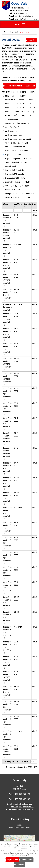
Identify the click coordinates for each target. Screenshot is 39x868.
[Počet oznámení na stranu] (34, 761)
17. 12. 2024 (17, 703)
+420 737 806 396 (21, 13)
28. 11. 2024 (17, 688)
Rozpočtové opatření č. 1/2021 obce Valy (8, 220)
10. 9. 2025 (16, 261)
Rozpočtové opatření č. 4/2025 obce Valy (8, 265)
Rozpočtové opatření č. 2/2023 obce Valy (8, 543)
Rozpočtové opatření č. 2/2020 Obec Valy (8, 647)
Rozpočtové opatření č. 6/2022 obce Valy (8, 483)
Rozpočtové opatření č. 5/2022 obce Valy (8, 468)
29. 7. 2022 (16, 434)
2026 (33, 108)
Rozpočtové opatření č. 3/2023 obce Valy (8, 558)
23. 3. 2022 (16, 405)
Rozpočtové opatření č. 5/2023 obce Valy (8, 603)
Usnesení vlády (23, 182)
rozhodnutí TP (11, 151)
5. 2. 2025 (18, 731)
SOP (25, 162)
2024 (15, 108)
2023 (7, 108)
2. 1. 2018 (18, 304)
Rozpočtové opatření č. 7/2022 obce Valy (8, 498)
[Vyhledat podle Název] (8, 211)
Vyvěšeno (18, 204)
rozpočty (28, 158)
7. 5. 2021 (18, 245)
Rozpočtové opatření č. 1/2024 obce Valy (8, 662)
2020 (15, 104)
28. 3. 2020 (16, 584)
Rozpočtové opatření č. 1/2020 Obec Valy (8, 588)
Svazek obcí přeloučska (14, 170)
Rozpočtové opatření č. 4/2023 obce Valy (8, 573)
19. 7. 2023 (16, 554)
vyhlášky (25, 186)
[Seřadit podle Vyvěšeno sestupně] (15, 207)
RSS (32, 40)
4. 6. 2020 (18, 627)
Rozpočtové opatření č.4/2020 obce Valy (8, 677)
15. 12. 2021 (17, 390)
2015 (7, 96)
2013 (24, 92)
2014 (33, 92)
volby (15, 186)
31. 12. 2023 (17, 613)
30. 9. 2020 (16, 673)
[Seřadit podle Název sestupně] (9, 204)
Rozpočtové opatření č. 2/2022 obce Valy (8, 424)
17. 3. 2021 (16, 216)
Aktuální (36, 215)
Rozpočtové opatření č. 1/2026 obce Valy (8, 349)
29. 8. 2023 (16, 569)
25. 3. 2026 (16, 345)
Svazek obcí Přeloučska (14, 174)
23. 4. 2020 (16, 643)
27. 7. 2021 (16, 276)
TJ (24, 178)
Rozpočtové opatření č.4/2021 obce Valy (8, 319)
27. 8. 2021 (16, 315)
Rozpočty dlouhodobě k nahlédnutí (19, 86)
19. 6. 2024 (16, 658)
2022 (33, 104)
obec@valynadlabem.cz (25, 16)
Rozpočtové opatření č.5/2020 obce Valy (8, 235)
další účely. (24, 848)
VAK (6, 186)
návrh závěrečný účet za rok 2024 (18, 139)
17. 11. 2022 (17, 479)
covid (7, 111)
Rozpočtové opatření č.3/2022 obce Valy (8, 453)
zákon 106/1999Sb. (13, 190)
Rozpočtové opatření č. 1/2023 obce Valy (8, 528)
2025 (24, 108)
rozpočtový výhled (12, 158)
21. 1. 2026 (16, 330)
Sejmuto (27, 204)
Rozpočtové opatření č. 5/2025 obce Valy (8, 295)
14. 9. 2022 (16, 464)
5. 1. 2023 (18, 508)
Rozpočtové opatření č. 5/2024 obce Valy (8, 707)
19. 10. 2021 (17, 360)
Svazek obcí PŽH (12, 178)
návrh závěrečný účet (13, 135)
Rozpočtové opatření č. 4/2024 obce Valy (8, 692)
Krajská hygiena (11, 119)
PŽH (26, 143)
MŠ (6, 127)
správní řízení (10, 166)
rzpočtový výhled (12, 162)
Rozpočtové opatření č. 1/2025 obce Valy (8, 737)
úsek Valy (9, 182)
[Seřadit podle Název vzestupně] (9, 203)
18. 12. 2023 (17, 598)
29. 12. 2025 (17, 291)
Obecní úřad (14, 32)
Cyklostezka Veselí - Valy (24, 111)
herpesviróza (27, 115)
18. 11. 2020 (17, 718)
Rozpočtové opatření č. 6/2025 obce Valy (8, 334)
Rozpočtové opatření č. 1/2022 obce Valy (8, 409)
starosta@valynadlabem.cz (26, 19)
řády (6, 147)
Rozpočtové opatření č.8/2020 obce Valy (8, 752)
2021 (24, 104)
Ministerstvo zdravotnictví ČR (17, 123)
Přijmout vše (12, 860)
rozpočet (25, 151)
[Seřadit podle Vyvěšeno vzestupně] (15, 206)
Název (5, 204)
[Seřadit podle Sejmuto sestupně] (25, 207)
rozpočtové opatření (13, 155)
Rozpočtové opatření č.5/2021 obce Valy (8, 364)
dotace (8, 115)
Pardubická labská (12, 143)
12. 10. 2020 (17, 231)
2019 (7, 104)
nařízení (15, 127)
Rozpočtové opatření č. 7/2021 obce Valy (8, 394)
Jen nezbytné (26, 860)
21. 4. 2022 (16, 420)
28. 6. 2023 (16, 539)
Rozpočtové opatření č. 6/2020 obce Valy (8, 722)
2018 (31, 100)
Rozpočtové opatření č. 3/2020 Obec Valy (8, 632)
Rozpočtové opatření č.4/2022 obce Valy (8, 439)
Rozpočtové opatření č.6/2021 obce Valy (8, 379)
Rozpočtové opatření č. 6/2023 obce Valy (8, 617)
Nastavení (19, 865)
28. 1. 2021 (16, 748)
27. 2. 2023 (16, 524)
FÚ (16, 115)
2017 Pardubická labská (14, 100)
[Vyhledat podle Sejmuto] (27, 211)
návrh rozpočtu (11, 131)
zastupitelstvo (11, 194)
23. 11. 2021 (17, 375)
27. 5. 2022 (16, 449)
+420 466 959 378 (21, 11)
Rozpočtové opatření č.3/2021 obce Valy (8, 280)
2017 (24, 96)
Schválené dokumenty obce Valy (7, 307)
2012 (15, 92)
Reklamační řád (19, 147)
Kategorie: (6, 92)
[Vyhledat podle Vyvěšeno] (18, 211)
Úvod (5, 32)
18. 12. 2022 (17, 494)
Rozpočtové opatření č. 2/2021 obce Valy (8, 250)
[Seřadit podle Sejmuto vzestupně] (25, 206)
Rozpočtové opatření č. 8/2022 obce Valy (8, 513)
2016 (15, 96)
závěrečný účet (27, 194)
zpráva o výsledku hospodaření (17, 198)
